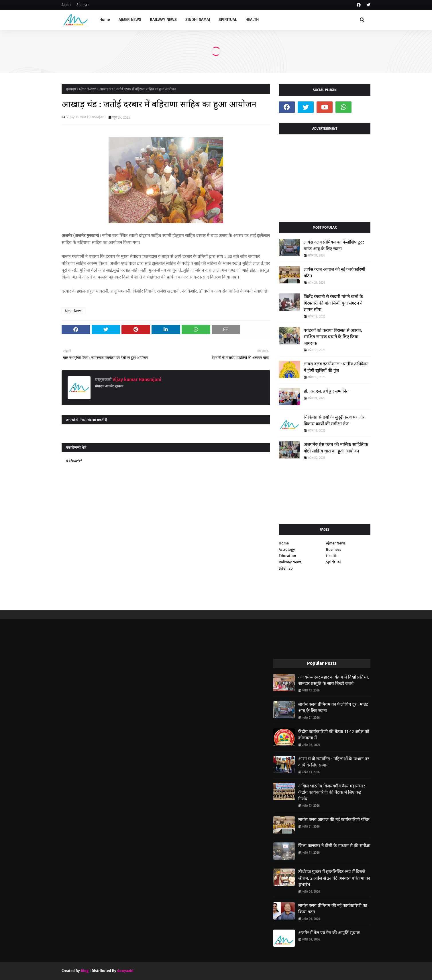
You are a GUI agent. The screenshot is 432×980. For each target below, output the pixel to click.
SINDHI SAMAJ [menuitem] (198, 20)
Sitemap (83, 5)
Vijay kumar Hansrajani (86, 117)
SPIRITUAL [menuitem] (228, 20)
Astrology (287, 549)
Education (287, 556)
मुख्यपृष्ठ (71, 89)
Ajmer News (336, 543)
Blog (85, 971)
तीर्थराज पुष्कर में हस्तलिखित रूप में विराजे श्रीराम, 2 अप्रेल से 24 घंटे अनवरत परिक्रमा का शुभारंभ (334, 878)
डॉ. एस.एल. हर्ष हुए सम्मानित (326, 391)
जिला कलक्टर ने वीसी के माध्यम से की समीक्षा (334, 846)
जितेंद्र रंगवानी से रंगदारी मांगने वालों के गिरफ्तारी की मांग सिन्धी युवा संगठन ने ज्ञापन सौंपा (333, 303)
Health (332, 556)
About (66, 5)
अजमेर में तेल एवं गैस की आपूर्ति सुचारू (329, 933)
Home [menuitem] (105, 20)
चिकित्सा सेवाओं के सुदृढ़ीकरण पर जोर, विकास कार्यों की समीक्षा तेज (335, 421)
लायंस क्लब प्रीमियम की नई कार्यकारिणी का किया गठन (333, 909)
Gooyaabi (125, 971)
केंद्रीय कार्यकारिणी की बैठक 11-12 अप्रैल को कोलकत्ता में (334, 735)
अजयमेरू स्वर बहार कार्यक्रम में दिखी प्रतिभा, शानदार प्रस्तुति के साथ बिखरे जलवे (334, 680)
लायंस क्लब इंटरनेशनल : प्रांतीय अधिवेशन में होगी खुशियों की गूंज (336, 367)
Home (284, 543)
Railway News (290, 562)
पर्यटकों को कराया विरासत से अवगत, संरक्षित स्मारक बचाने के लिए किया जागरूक (333, 337)
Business (334, 549)
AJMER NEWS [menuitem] (130, 20)
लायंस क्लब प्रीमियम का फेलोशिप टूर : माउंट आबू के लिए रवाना (334, 245)
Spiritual (333, 562)
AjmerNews (88, 89)
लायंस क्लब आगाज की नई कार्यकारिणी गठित (334, 273)
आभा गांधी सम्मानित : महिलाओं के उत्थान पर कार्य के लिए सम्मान (334, 762)
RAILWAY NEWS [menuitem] (163, 20)
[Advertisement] (325, 176)
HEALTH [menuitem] (252, 20)
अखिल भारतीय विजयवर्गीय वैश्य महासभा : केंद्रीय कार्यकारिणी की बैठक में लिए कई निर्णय (332, 792)
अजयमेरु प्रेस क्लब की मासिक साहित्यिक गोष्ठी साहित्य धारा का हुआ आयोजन (336, 448)
